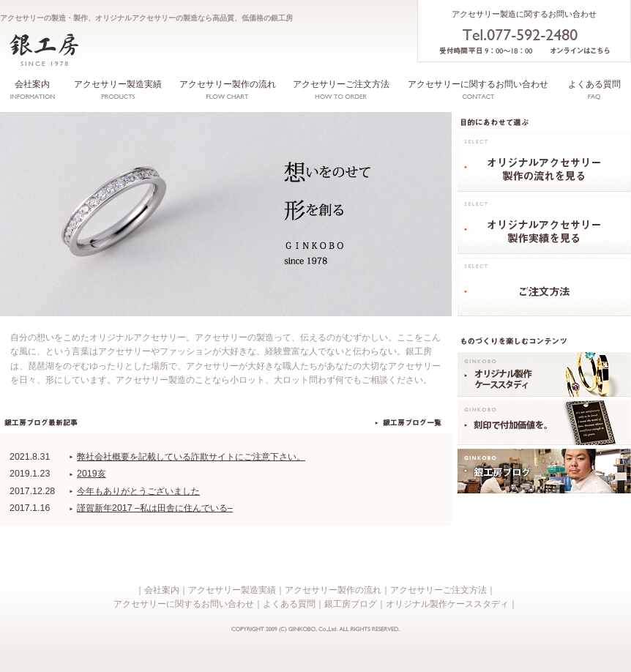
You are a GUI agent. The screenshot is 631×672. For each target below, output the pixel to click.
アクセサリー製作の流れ (228, 84)
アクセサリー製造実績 (118, 84)
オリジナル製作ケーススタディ (447, 604)
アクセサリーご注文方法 (341, 84)
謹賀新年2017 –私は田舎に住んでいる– (155, 508)
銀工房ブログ (351, 604)
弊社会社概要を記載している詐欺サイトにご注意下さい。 (191, 457)
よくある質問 (594, 84)
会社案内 (32, 84)
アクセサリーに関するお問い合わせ (478, 84)
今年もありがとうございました (138, 491)
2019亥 (92, 474)
